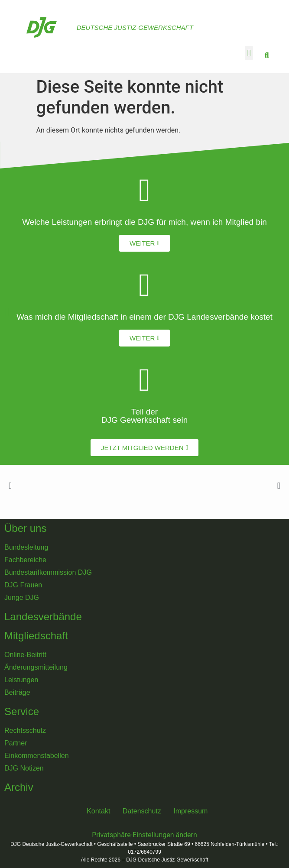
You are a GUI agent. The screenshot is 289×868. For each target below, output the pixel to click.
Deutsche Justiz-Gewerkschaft (135, 28)
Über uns (25, 528)
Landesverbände (43, 617)
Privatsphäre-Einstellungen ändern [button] (144, 835)
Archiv (19, 787)
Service (22, 711)
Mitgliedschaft (36, 636)
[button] (249, 53)
